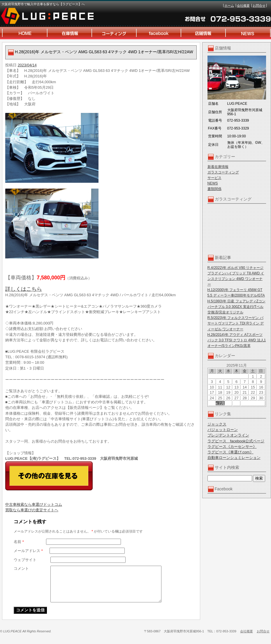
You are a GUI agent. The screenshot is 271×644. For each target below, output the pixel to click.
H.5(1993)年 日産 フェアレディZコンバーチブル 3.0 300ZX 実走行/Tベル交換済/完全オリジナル (236, 307)
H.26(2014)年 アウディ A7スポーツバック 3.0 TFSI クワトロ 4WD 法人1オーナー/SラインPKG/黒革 (237, 340)
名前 (19, 542)
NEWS (213, 183)
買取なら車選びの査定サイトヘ (32, 510)
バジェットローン (223, 430)
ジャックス (217, 424)
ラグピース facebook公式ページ (236, 441)
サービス (214, 178)
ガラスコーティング (223, 172)
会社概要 (243, 6)
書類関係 (214, 189)
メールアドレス (28, 551)
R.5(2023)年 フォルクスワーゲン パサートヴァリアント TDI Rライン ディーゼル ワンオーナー (236, 323)
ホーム (229, 6)
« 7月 (220, 403)
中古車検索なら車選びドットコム (34, 504)
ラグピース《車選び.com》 (230, 452)
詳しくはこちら (24, 289)
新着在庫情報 (218, 167)
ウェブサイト (25, 560)
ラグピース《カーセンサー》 (232, 447)
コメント (21, 568)
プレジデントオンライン (228, 435)
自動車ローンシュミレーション (234, 458)
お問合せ (259, 6)
